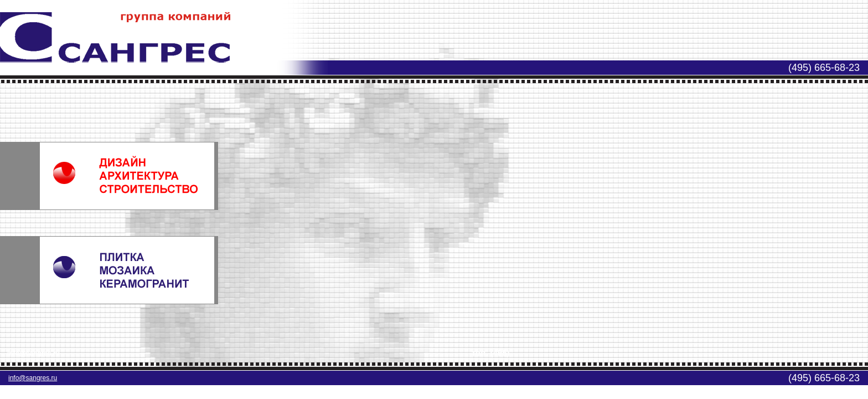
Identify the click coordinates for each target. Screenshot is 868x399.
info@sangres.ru (33, 378)
